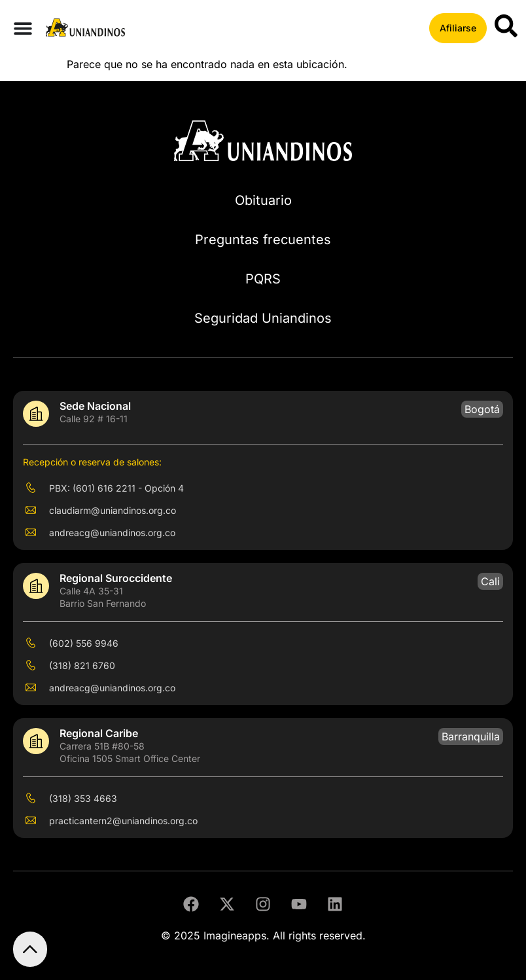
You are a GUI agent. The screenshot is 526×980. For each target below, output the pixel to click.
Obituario (263, 200)
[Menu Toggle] (23, 28)
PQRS (263, 279)
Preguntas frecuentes (263, 240)
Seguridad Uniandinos (263, 318)
